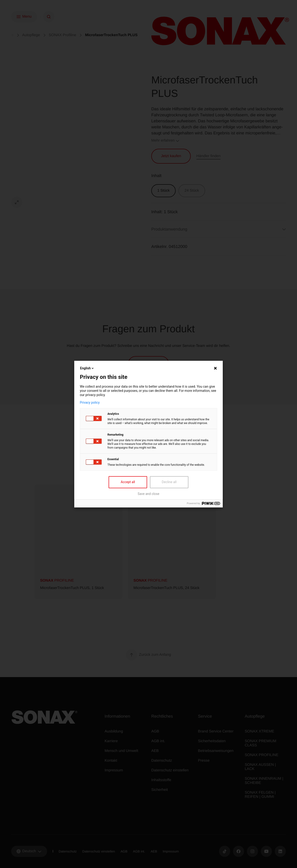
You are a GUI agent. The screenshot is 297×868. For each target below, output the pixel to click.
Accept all (128, 482)
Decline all (169, 482)
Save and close (148, 494)
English (87, 368)
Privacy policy (90, 402)
